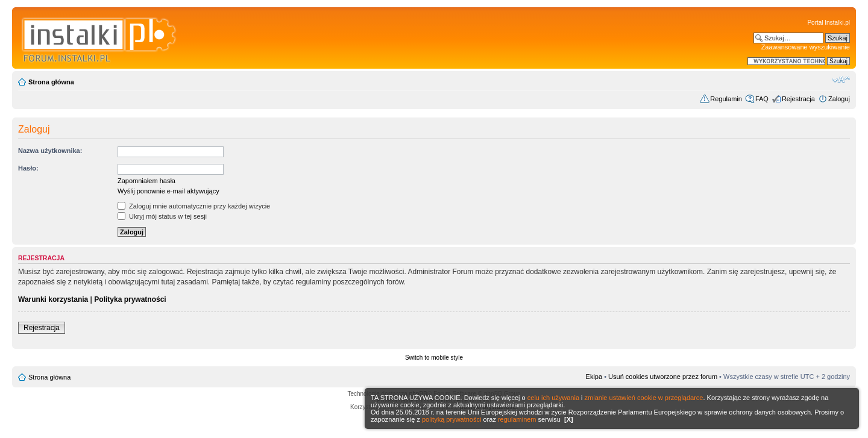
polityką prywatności (451, 419)
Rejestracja (798, 99)
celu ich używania (553, 398)
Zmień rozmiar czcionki (841, 80)
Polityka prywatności (130, 299)
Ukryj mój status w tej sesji (162, 216)
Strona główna (51, 82)
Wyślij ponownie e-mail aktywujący (168, 191)
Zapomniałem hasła (146, 181)
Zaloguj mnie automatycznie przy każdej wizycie (194, 206)
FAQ (762, 99)
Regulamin (726, 99)
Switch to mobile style (434, 358)
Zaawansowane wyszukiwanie (806, 47)
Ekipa (594, 377)
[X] (569, 419)
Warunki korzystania (53, 299)
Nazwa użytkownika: (50, 151)
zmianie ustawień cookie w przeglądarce (644, 398)
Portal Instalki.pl (829, 23)
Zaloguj (839, 99)
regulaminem (517, 419)
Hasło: (28, 168)
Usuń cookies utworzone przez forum (663, 377)
